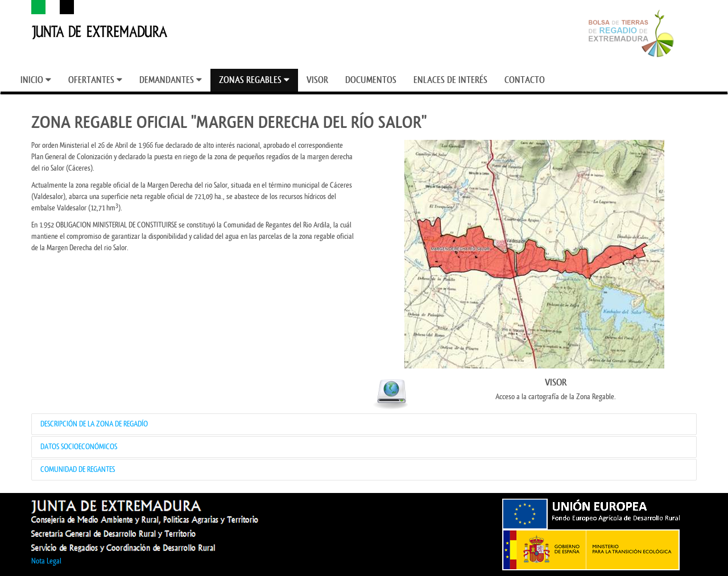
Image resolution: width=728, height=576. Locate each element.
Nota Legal (46, 561)
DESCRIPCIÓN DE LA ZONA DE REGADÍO (94, 424)
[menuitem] (36, 80)
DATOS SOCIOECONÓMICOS (79, 447)
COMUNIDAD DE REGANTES (78, 469)
